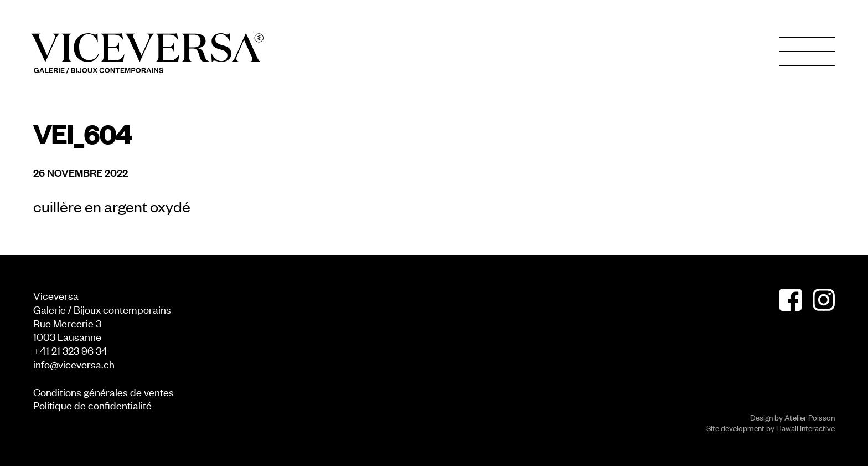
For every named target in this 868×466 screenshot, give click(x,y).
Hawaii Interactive (805, 427)
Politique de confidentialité (92, 405)
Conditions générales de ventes (104, 391)
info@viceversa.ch (74, 364)
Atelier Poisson (810, 417)
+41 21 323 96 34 (70, 350)
